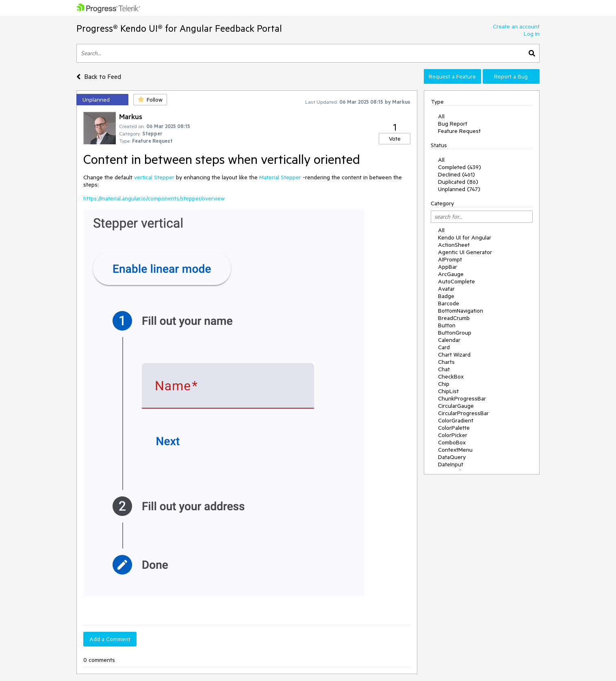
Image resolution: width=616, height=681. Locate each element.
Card (444, 347)
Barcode (449, 303)
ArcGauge (451, 274)
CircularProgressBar (463, 413)
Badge (446, 296)
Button (447, 325)
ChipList (448, 391)
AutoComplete (457, 281)
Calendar (449, 340)
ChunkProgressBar (462, 398)
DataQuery (452, 457)
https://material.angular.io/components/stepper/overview (154, 198)
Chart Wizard (454, 355)
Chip (444, 384)
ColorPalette (454, 428)
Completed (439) (460, 167)
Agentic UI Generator (465, 252)
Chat (444, 369)
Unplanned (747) (459, 189)
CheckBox (451, 376)
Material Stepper (280, 177)
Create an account (516, 26)
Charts (446, 362)
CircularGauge (456, 406)
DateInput (451, 464)
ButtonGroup (455, 333)
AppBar (448, 267)
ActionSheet (454, 245)
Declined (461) (457, 174)
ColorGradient (456, 420)
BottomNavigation (461, 311)
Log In (532, 34)
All (441, 116)
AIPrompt (450, 259)
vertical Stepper (154, 177)
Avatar (446, 289)
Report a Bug (511, 76)
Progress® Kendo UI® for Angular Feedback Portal (179, 28)
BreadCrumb (454, 318)
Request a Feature (452, 76)
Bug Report (453, 124)
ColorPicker (453, 435)
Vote (395, 139)
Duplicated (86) (458, 182)
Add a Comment (110, 639)
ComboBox (452, 442)
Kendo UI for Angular (465, 237)
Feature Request (459, 131)
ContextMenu (455, 450)
